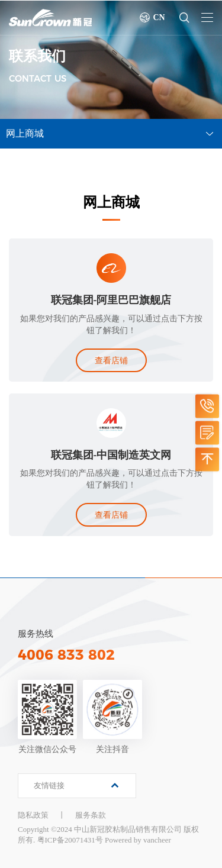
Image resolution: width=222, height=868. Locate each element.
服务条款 (91, 815)
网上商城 (25, 133)
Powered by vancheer (138, 840)
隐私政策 (33, 815)
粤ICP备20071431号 (70, 840)
